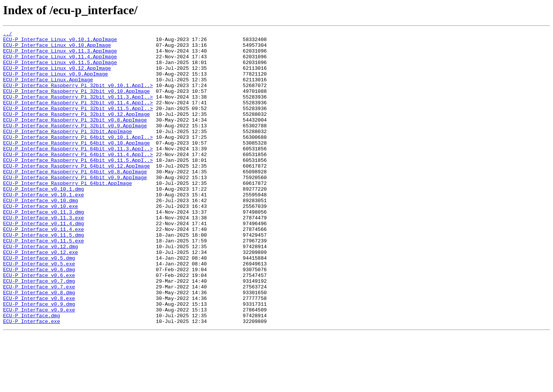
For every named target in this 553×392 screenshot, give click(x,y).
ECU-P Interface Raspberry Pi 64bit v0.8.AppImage (75, 200)
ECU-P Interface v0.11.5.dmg (44, 276)
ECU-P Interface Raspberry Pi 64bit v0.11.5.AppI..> (78, 186)
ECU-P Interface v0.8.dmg (39, 345)
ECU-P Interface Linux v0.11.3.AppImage (60, 55)
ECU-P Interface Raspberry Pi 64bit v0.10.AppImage (76, 166)
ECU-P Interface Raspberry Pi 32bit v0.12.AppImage (76, 131)
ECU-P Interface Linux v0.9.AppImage (55, 83)
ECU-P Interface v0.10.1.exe (44, 228)
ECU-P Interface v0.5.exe (39, 311)
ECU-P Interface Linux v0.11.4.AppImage (60, 62)
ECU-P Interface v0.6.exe (39, 324)
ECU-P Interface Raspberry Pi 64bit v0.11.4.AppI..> (78, 180)
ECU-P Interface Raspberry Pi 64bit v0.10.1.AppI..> (78, 159)
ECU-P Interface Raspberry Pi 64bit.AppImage (67, 214)
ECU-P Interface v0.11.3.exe (44, 255)
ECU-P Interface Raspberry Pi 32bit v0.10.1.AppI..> (78, 97)
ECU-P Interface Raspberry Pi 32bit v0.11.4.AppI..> (78, 117)
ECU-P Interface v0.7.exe (39, 338)
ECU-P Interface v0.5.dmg (39, 304)
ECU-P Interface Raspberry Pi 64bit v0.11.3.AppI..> (78, 173)
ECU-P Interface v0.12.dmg (41, 290)
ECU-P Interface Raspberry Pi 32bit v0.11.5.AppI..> (78, 124)
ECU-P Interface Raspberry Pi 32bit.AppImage (67, 152)
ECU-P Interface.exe (31, 380)
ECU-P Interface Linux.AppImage (48, 90)
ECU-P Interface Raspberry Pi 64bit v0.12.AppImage (76, 193)
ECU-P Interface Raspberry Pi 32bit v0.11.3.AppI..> (78, 110)
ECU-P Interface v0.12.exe (41, 297)
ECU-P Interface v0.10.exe (41, 242)
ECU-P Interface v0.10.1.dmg (44, 221)
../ (7, 35)
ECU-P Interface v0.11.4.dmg (44, 262)
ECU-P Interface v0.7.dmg (39, 331)
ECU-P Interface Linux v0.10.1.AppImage (60, 41)
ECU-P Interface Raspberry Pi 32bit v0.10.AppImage (76, 104)
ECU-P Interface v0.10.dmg (41, 235)
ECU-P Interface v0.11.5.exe (44, 283)
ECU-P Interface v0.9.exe (39, 366)
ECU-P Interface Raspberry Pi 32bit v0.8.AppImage (75, 138)
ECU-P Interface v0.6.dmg (39, 318)
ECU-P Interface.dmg (31, 373)
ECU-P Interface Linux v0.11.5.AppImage (60, 69)
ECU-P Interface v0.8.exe (39, 352)
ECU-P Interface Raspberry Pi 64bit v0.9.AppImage (75, 207)
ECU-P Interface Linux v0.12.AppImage (57, 76)
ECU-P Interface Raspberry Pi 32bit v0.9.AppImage (75, 145)
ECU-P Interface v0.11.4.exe (44, 269)
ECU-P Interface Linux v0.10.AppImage (57, 48)
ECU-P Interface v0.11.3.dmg (44, 249)
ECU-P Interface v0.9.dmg (39, 359)
